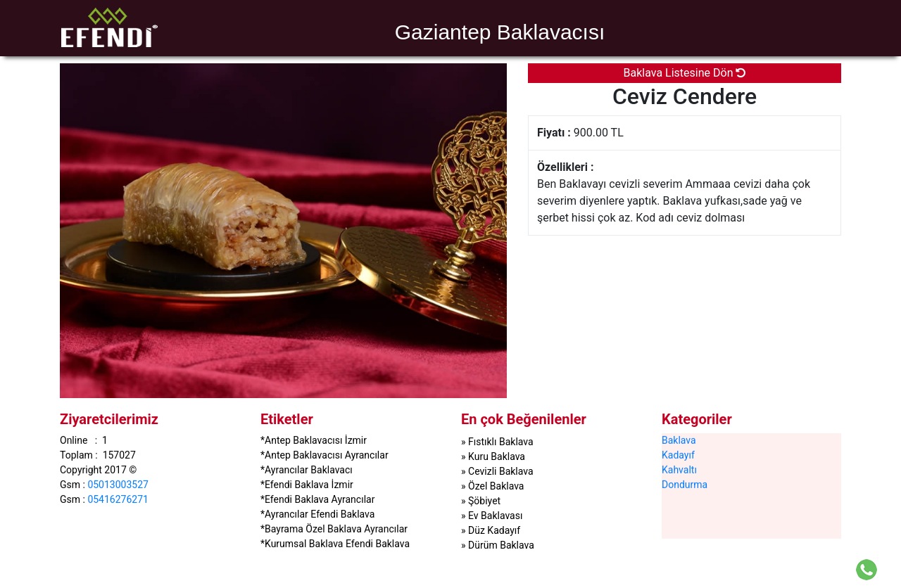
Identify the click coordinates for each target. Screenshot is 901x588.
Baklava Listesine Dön (685, 73)
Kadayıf (678, 454)
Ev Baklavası (495, 516)
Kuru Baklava (497, 456)
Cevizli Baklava (501, 471)
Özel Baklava (496, 486)
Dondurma (685, 484)
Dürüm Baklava (501, 545)
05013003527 (118, 484)
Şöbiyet (484, 501)
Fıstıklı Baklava (501, 442)
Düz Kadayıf (494, 530)
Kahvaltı (679, 469)
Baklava (679, 440)
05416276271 (118, 499)
